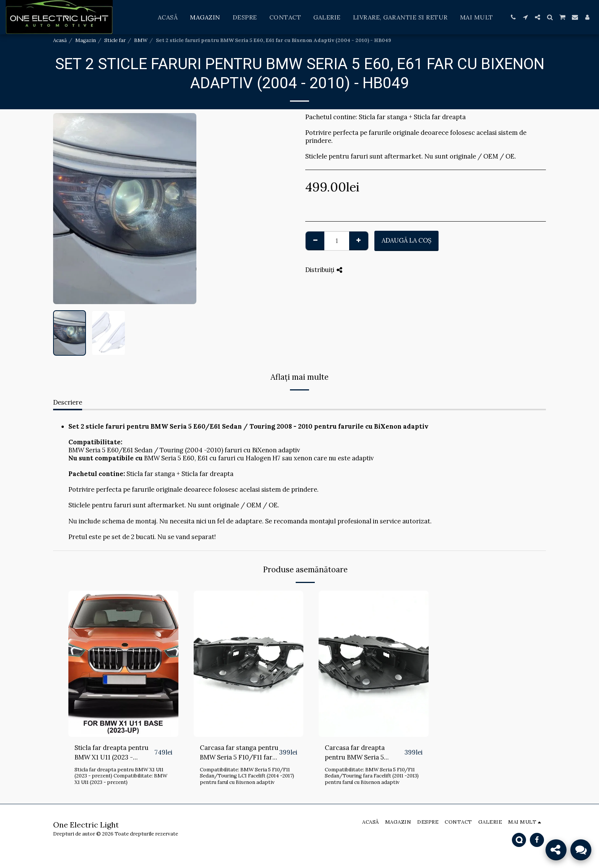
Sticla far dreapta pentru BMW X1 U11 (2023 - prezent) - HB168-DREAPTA (112, 753)
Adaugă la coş (406, 240)
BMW (141, 40)
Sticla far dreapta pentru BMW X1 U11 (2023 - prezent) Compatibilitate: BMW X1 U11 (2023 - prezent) (121, 776)
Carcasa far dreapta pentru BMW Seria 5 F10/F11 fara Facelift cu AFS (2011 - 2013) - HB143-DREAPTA (363, 753)
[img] (123, 664)
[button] (513, 17)
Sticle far (115, 40)
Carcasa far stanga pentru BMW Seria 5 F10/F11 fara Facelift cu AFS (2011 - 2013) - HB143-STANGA (239, 753)
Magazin (86, 40)
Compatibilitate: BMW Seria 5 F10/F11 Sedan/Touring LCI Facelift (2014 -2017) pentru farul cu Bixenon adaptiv (247, 776)
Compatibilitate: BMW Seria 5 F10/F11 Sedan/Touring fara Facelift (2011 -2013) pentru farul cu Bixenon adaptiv (372, 776)
